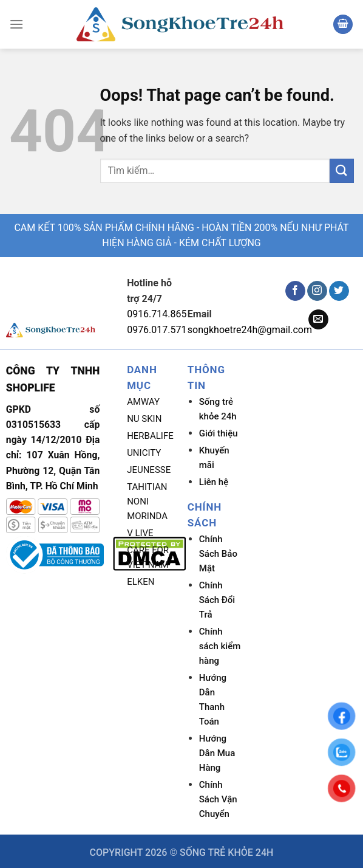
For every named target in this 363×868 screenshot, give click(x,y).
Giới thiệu (219, 433)
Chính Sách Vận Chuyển (218, 799)
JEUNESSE (149, 470)
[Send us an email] (318, 320)
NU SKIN (144, 419)
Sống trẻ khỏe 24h (218, 409)
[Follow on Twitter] (339, 291)
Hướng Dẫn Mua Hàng (217, 753)
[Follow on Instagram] (317, 291)
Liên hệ (214, 482)
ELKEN (141, 582)
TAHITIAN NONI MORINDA (147, 501)
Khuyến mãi (214, 458)
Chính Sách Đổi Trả (217, 600)
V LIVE (140, 533)
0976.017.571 (157, 330)
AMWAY (143, 402)
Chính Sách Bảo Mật (218, 554)
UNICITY (144, 453)
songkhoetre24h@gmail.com (250, 330)
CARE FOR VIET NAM (148, 557)
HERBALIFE (150, 436)
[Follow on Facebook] (295, 291)
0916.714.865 (157, 314)
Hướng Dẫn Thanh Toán (213, 700)
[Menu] (16, 24)
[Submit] (342, 170)
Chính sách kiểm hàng (220, 646)
